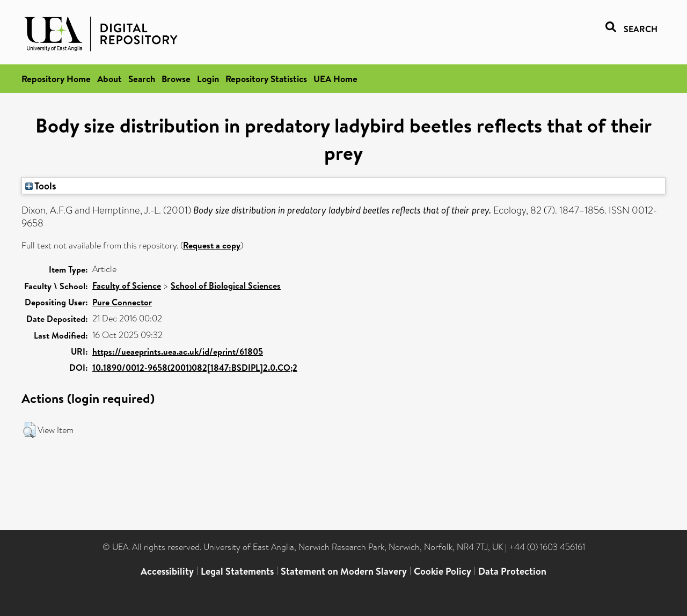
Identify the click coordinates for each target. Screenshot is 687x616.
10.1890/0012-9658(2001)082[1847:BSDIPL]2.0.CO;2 (195, 368)
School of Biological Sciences (226, 285)
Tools (41, 186)
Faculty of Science (127, 285)
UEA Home (335, 79)
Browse (176, 79)
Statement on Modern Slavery (344, 571)
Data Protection (512, 571)
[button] (29, 430)
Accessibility (167, 571)
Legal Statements (237, 571)
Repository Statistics (266, 79)
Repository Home (56, 79)
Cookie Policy (443, 571)
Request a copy (212, 245)
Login (208, 79)
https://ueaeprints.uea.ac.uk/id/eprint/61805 (178, 351)
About (109, 79)
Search (142, 79)
